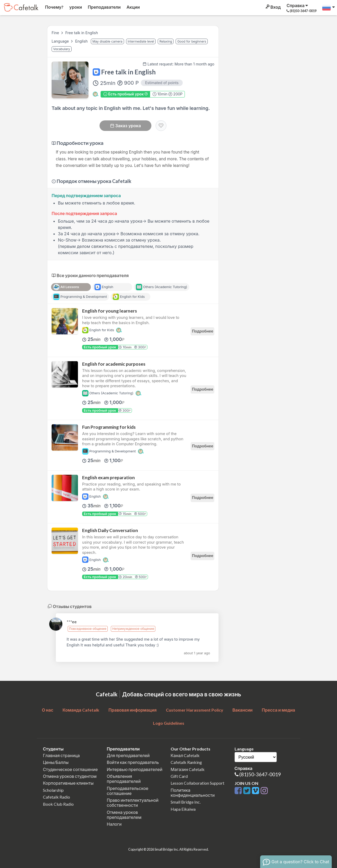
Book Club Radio (58, 804)
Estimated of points (162, 83)
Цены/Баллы (56, 762)
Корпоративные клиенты (68, 783)
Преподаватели (104, 7)
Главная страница (61, 755)
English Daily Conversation (110, 530)
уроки (75, 7)
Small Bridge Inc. (186, 802)
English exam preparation (108, 478)
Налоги (114, 824)
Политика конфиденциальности (193, 793)
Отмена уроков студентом (70, 776)
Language (61, 41)
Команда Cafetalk (81, 710)
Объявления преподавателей (124, 779)
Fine (55, 33)
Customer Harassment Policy (195, 710)
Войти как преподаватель (133, 762)
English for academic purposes (114, 364)
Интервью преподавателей (135, 769)
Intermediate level (141, 41)
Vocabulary (62, 49)
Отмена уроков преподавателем (124, 815)
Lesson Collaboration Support (197, 783)
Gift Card (179, 776)
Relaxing (166, 41)
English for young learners (110, 311)
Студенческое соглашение (70, 769)
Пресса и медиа (278, 710)
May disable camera (107, 41)
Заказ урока (125, 126)
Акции (133, 7)
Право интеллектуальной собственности (133, 803)
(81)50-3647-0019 (260, 774)
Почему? (54, 7)
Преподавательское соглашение (128, 791)
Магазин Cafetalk (188, 769)
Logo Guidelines (169, 723)
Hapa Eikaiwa (183, 809)
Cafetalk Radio (56, 797)
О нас (48, 710)
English (82, 41)
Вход (273, 7)
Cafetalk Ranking (186, 762)
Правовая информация (133, 710)
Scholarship (53, 790)
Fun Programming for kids (109, 427)
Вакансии (243, 710)
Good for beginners (192, 41)
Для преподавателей (128, 755)
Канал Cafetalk (185, 755)
